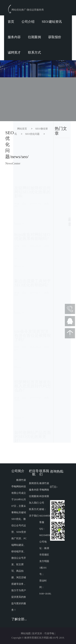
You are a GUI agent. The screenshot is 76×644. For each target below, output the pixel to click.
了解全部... (19, 619)
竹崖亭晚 (49, 633)
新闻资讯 (34, 483)
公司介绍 (28, 22)
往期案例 (34, 37)
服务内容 (14, 37)
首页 (11, 22)
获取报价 (55, 37)
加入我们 (34, 503)
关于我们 (34, 516)
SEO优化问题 (32, 134)
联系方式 (34, 52)
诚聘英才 (14, 52)
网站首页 (22, 129)
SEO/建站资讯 (52, 22)
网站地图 (26, 633)
